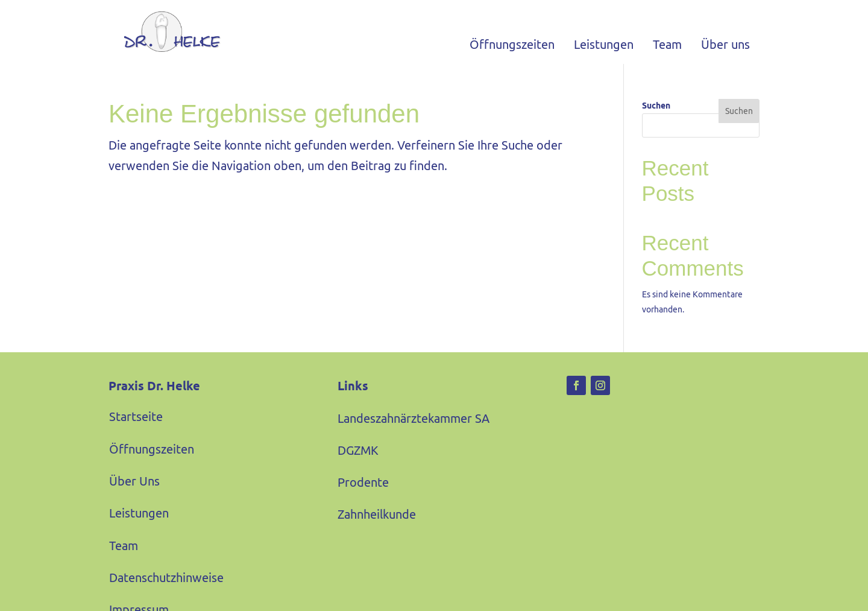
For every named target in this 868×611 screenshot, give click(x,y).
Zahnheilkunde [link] (377, 514)
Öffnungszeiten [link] (512, 44)
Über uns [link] (725, 44)
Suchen (656, 106)
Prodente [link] (363, 482)
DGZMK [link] (358, 450)
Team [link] (667, 44)
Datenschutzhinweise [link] (166, 578)
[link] (165, 32)
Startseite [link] (136, 416)
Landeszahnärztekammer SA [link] (414, 418)
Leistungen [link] (604, 44)
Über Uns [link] (134, 481)
